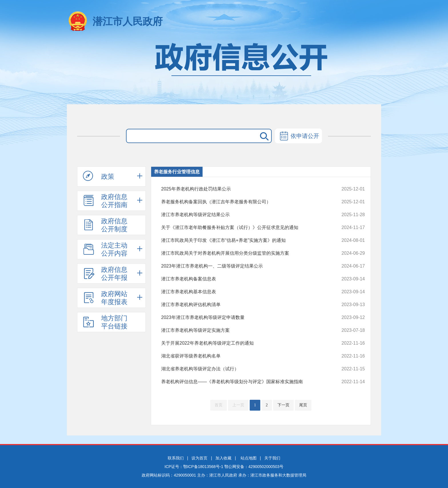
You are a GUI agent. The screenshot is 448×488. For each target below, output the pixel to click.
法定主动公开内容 (105, 249)
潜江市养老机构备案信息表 (244, 279)
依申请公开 (298, 136)
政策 (99, 176)
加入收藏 (223, 458)
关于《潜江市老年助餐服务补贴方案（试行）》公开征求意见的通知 (244, 228)
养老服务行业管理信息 (177, 172)
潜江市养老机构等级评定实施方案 (244, 330)
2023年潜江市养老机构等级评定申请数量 (244, 318)
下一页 (283, 405)
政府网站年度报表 (105, 298)
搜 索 (263, 136)
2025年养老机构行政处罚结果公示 (244, 189)
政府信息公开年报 (105, 274)
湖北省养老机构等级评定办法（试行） (244, 369)
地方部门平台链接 (105, 322)
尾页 (303, 405)
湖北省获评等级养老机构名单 (244, 356)
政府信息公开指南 (105, 201)
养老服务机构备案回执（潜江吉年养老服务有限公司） (244, 202)
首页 (219, 405)
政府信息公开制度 (105, 225)
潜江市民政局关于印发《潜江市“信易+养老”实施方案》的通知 (244, 240)
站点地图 (249, 458)
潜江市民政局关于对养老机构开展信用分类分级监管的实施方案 (244, 253)
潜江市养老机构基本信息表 (244, 292)
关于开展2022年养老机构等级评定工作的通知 (244, 343)
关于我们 (272, 458)
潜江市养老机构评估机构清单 (244, 305)
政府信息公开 (224, 71)
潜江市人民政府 (128, 21)
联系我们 (176, 458)
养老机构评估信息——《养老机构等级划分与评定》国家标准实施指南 (244, 382)
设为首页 (199, 458)
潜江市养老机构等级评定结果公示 (244, 215)
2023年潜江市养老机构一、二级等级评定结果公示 (244, 266)
